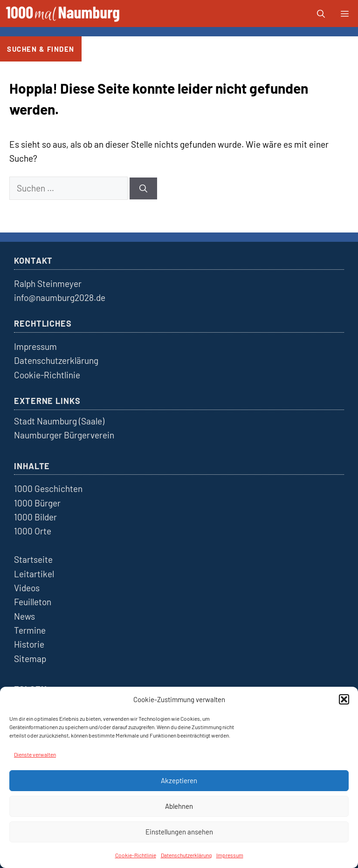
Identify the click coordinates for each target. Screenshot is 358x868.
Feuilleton (33, 602)
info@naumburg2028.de (60, 297)
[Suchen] (143, 189)
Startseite (33, 559)
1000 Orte (33, 531)
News (24, 616)
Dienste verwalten (35, 754)
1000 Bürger (37, 503)
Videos (27, 588)
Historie (29, 644)
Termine (30, 630)
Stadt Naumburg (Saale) (59, 421)
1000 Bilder (35, 517)
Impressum (230, 855)
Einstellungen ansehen (179, 832)
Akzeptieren (179, 780)
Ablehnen (179, 806)
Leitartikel (34, 574)
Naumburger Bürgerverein (64, 435)
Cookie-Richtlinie (136, 855)
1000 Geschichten (48, 489)
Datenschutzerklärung (186, 855)
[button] (344, 699)
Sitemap (30, 659)
